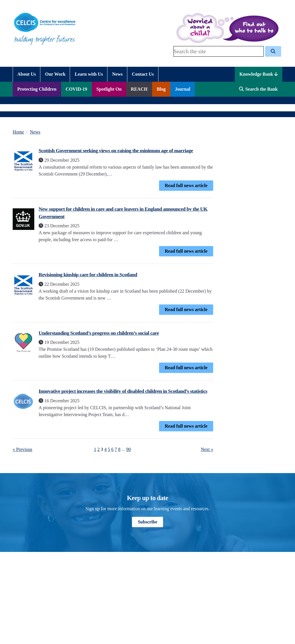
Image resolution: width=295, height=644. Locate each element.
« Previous (22, 449)
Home (18, 132)
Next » (207, 449)
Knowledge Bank (259, 74)
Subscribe (147, 522)
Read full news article (186, 185)
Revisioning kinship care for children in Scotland (88, 275)
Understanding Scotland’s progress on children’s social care (99, 333)
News (35, 132)
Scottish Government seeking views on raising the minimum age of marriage (116, 150)
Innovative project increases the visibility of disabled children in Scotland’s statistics (123, 391)
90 (128, 449)
